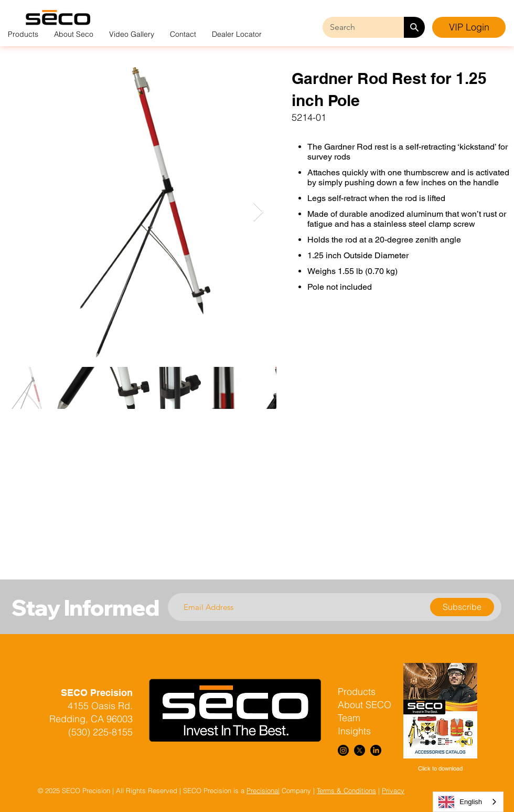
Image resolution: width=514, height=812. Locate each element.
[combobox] (468, 802)
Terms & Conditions (346, 790)
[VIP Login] (469, 27)
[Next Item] (258, 212)
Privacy (393, 790)
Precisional (263, 790)
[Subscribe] (462, 607)
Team (349, 718)
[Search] (414, 27)
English (460, 802)
